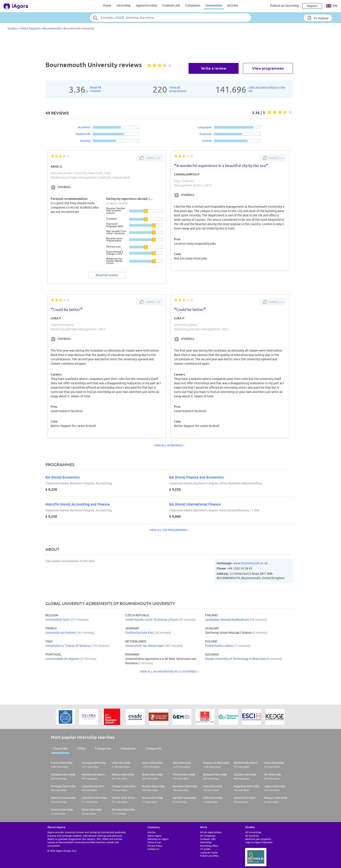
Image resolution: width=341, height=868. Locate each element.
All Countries (252, 836)
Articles (233, 5)
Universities (214, 5)
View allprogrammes (178, 89)
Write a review (214, 68)
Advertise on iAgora (158, 839)
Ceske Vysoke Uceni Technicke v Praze (152, 620)
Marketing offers (209, 846)
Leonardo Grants (209, 852)
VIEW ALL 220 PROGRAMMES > (169, 530)
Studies (12, 28)
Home (107, 5)
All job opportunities (211, 832)
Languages (205, 127)
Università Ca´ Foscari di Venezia (68, 646)
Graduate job (171, 5)
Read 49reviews (96, 89)
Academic (84, 127)
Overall (207, 141)
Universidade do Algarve (62, 659)
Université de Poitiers (60, 633)
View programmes (268, 68)
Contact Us (153, 849)
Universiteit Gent (57, 620)
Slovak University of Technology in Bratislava (236, 659)
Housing (85, 141)
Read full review (107, 275)
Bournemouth (52, 28)
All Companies (208, 836)
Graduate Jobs (208, 839)
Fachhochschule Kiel (139, 633)
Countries (60, 748)
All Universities (253, 832)
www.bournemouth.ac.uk (250, 563)
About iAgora (154, 836)
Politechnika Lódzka (219, 646)
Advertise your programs (258, 839)
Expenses (206, 134)
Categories (103, 748)
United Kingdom (30, 28)
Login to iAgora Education (259, 842)
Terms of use (154, 842)
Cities (81, 748)
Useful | (149, 158)
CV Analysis (318, 18)
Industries (128, 748)
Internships (206, 842)
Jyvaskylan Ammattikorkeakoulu (227, 620)
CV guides (205, 849)
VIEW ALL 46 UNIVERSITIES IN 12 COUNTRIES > (169, 671)
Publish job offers (209, 856)
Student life (83, 134)
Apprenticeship (146, 5)
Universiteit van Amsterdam (145, 646)
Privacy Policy (155, 846)
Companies (193, 5)
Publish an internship (285, 6)
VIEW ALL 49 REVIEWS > (169, 445)
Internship (124, 5)
